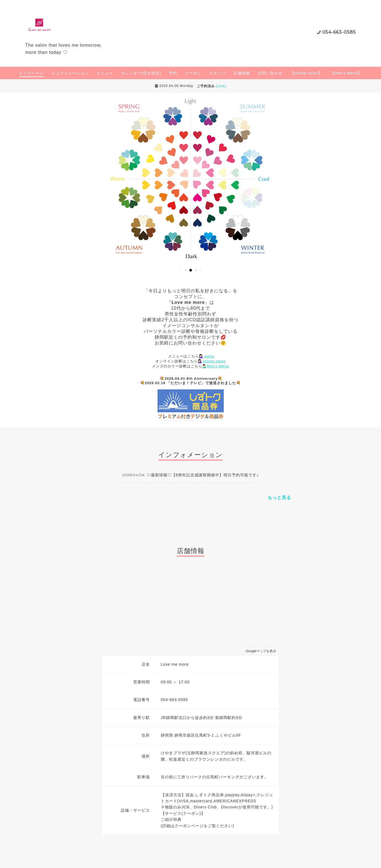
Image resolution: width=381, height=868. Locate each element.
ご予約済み (212, 86)
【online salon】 (306, 73)
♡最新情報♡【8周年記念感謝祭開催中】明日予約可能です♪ (203, 475)
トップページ (31, 73)
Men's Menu (218, 366)
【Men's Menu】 (346, 73)
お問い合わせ (270, 73)
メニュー (105, 73)
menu (209, 356)
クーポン (193, 73)
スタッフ (217, 73)
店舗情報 (242, 73)
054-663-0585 (339, 32)
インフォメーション (70, 73)
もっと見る (279, 497)
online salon (214, 361)
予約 (173, 73)
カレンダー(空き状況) (141, 73)
